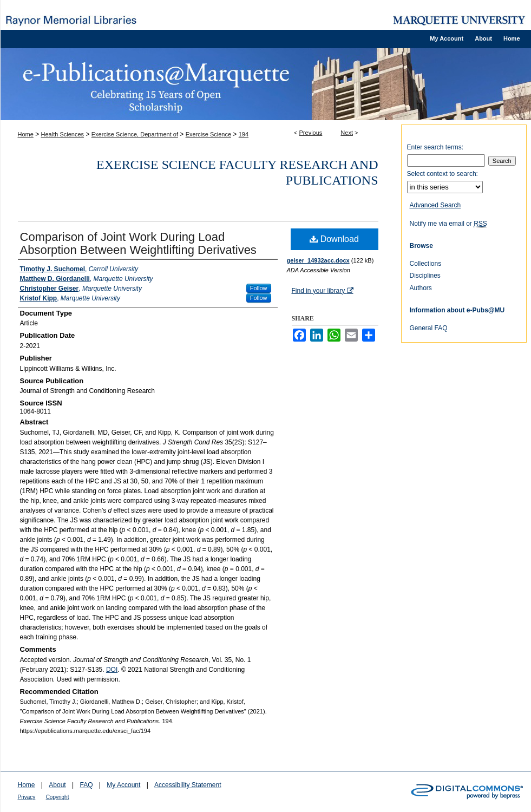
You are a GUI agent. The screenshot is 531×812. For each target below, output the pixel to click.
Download (334, 239)
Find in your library (323, 291)
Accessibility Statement (188, 785)
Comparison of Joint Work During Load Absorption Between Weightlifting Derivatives (138, 243)
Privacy (27, 797)
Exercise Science (208, 134)
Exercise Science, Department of (135, 134)
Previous (311, 133)
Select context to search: (442, 174)
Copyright (58, 797)
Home (26, 134)
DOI (112, 670)
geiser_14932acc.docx (318, 260)
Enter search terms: (435, 147)
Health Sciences (63, 134)
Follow (259, 288)
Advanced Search (435, 205)
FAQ (86, 785)
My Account (123, 785)
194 (244, 134)
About (57, 785)
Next (347, 133)
